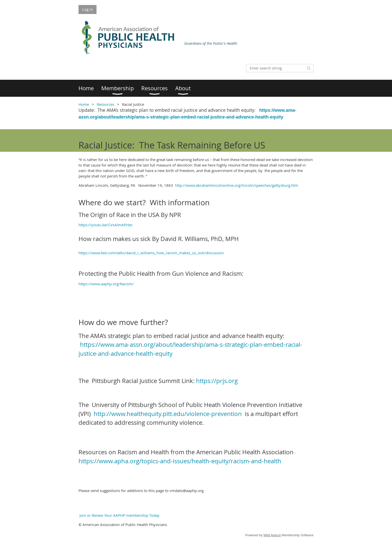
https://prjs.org (217, 381)
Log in (87, 9)
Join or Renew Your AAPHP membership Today (119, 515)
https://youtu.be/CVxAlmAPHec (106, 225)
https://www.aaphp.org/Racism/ (106, 284)
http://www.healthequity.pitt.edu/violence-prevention (168, 414)
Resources (105, 104)
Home (84, 104)
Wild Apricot (272, 535)
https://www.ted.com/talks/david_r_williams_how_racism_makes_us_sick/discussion (151, 253)
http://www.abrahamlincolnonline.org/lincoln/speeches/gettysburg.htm (237, 185)
